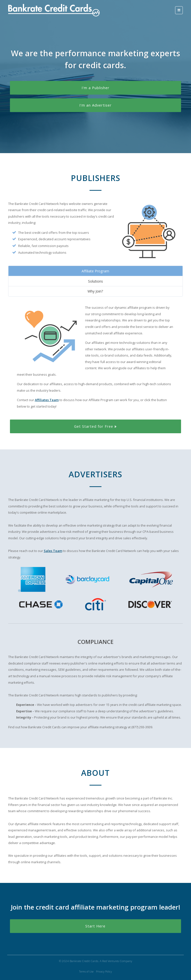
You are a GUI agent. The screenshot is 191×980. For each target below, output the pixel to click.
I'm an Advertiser (95, 105)
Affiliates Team (47, 400)
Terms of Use (86, 972)
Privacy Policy (104, 972)
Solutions (95, 281)
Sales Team (53, 551)
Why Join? (95, 291)
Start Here (95, 926)
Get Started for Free (95, 426)
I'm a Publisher (95, 88)
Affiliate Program (95, 271)
